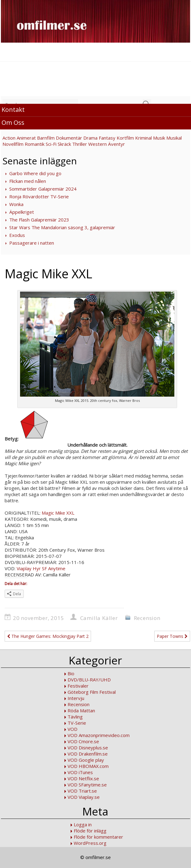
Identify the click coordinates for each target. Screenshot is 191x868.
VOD (73, 729)
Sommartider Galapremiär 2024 (43, 189)
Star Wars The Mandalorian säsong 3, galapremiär (62, 227)
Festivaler (78, 686)
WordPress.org (90, 843)
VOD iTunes (80, 772)
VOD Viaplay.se (84, 797)
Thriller (80, 144)
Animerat (26, 138)
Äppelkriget (22, 212)
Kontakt (13, 110)
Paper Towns (172, 636)
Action (9, 138)
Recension (147, 618)
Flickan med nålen (28, 181)
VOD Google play (86, 760)
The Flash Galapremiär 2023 (39, 220)
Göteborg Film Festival (92, 692)
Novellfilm (13, 144)
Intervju (76, 698)
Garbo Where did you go (35, 173)
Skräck (64, 144)
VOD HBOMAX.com (88, 766)
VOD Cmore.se (83, 741)
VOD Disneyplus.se (88, 748)
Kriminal (143, 138)
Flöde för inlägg (90, 831)
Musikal (174, 138)
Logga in (83, 824)
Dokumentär (69, 138)
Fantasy (107, 138)
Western (98, 144)
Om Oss (13, 122)
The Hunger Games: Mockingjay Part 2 (48, 636)
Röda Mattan (81, 710)
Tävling (75, 717)
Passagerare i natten (32, 243)
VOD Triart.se (82, 791)
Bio (71, 673)
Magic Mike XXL (58, 513)
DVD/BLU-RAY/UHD (89, 680)
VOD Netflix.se (83, 778)
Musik (159, 138)
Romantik (35, 144)
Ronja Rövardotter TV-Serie (39, 196)
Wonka (16, 204)
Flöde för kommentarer (98, 837)
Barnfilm (46, 138)
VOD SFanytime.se (87, 785)
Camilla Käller (99, 618)
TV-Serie (77, 723)
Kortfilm (125, 138)
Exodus (17, 235)
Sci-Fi (51, 144)
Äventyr (116, 144)
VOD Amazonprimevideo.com (99, 735)
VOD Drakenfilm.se (88, 754)
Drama (90, 138)
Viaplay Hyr (29, 568)
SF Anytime (54, 568)
